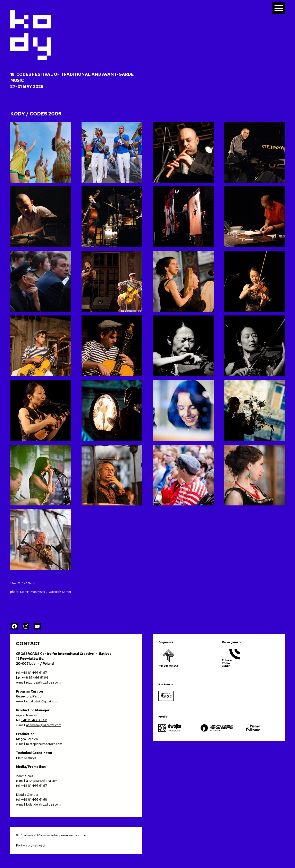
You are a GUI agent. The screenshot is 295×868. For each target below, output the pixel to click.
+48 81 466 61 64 (35, 678)
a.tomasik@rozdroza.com (44, 725)
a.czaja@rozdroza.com (42, 781)
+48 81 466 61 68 (34, 720)
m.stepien (33, 744)
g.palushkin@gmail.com (42, 701)
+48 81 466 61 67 (34, 673)
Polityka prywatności (30, 845)
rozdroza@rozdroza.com (43, 682)
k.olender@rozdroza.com (43, 804)
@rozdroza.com (51, 744)
